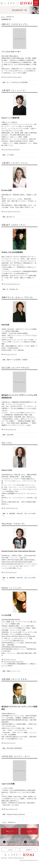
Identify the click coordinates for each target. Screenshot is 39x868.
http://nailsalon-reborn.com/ (12, 212)
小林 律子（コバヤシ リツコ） (15, 163)
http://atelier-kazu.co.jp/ (11, 508)
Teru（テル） (7, 443)
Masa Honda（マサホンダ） (14, 524)
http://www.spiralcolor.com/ (12, 284)
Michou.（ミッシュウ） (12, 588)
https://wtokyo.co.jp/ (12, 809)
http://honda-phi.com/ (10, 572)
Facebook (10, 842)
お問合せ (29, 850)
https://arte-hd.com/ (9, 743)
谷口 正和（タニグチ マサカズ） (16, 368)
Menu (36, 3)
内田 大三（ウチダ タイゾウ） (15, 24)
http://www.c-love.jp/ (10, 659)
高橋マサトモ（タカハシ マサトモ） (18, 297)
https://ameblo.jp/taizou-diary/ (13, 77)
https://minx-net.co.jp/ (10, 354)
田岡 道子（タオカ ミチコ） (14, 225)
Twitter (29, 842)
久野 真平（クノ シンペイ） (14, 90)
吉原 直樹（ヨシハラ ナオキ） (15, 679)
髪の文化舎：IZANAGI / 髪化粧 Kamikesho (13, 858)
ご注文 (10, 850)
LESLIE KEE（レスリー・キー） (16, 756)
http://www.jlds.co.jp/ (10, 429)
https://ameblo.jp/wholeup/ (12, 150)
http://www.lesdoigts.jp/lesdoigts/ (13, 662)
